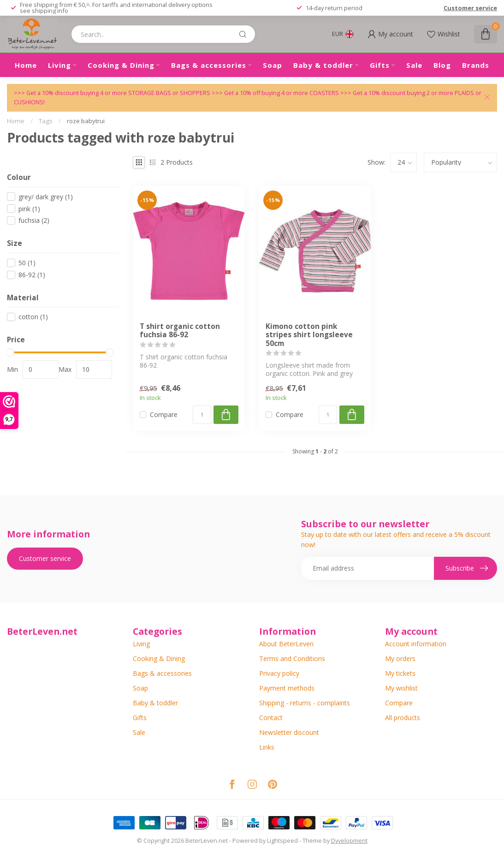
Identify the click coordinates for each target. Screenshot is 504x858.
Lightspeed (282, 841)
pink (29, 209)
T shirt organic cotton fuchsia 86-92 (180, 331)
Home (26, 65)
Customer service (470, 8)
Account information (416, 644)
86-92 (32, 275)
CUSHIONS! (29, 102)
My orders (400, 658)
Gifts (380, 65)
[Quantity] (202, 415)
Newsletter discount (289, 732)
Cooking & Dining (121, 65)
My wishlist (401, 688)
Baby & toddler (323, 65)
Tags (46, 121)
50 (27, 263)
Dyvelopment (349, 841)
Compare (164, 414)
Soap (273, 65)
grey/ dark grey (46, 197)
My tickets (400, 673)
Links (267, 747)
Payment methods (287, 688)
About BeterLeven (286, 644)
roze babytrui (86, 121)
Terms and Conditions (292, 658)
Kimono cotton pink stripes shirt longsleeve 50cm (309, 335)
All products (403, 718)
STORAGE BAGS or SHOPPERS (170, 93)
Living (59, 65)
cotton (33, 317)
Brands (476, 65)
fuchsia (34, 220)
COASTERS (325, 93)
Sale (414, 65)
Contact (271, 718)
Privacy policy (279, 673)
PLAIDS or (468, 93)
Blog (442, 65)
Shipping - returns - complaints (305, 703)
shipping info (50, 11)
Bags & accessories (209, 65)
